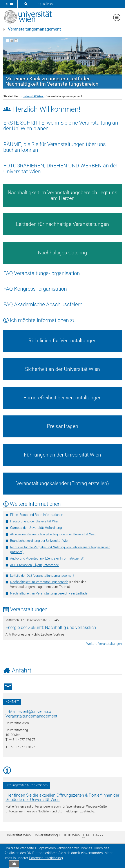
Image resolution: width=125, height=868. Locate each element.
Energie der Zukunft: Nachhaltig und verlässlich (51, 627)
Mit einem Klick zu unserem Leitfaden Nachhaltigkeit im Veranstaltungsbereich (52, 81)
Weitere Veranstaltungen (104, 644)
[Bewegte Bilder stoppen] (16, 41)
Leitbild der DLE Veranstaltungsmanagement (42, 576)
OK (14, 864)
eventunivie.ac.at (35, 712)
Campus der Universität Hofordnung (36, 528)
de (9, 4)
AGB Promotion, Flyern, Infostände (34, 565)
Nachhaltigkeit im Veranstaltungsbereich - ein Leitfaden (50, 593)
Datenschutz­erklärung (46, 858)
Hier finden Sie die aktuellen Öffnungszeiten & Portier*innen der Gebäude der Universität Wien (62, 798)
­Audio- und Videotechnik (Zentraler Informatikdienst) (47, 558)
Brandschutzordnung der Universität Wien (40, 541)
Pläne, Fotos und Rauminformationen (37, 515)
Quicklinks (46, 4)
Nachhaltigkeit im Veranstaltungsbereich (39, 582)
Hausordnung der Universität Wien (35, 521)
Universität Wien (33, 96)
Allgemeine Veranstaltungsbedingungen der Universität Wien (53, 534)
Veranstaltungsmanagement (34, 29)
